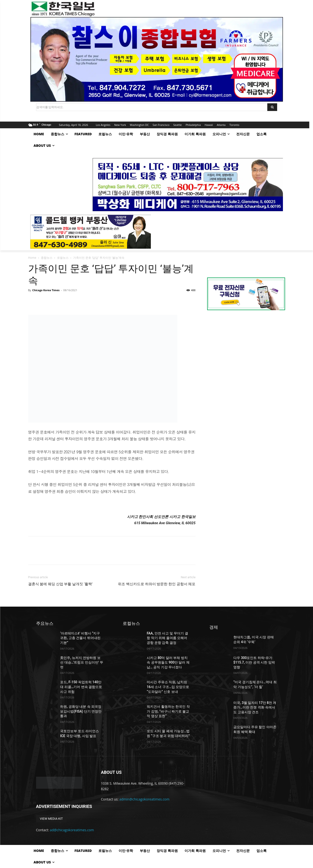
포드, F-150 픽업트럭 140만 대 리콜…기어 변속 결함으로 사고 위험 (81, 687)
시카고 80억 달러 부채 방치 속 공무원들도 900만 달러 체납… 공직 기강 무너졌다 (168, 662)
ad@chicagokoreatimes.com (72, 830)
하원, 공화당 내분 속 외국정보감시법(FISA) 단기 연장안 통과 (81, 711)
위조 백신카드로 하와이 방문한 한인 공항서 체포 (157, 584)
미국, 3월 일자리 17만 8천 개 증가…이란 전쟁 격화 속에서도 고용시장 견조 (255, 707)
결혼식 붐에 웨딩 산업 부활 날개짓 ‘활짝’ (60, 584)
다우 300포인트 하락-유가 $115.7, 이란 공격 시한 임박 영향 (254, 662)
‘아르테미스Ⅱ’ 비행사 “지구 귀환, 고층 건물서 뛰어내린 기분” (80, 638)
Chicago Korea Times (46, 290)
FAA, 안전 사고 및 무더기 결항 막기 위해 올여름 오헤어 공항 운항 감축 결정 (167, 638)
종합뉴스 (47, 258)
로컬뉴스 (63, 258)
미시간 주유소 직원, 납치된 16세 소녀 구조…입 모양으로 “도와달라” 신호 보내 (168, 687)
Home (32, 258)
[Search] (272, 107)
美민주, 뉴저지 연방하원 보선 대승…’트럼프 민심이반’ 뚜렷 (82, 662)
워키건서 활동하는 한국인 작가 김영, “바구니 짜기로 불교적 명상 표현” (168, 711)
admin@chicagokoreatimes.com (144, 799)
